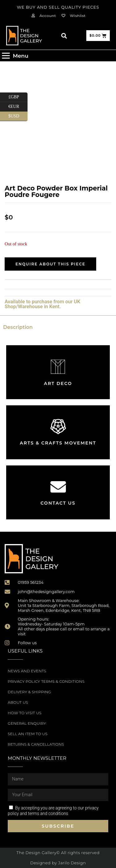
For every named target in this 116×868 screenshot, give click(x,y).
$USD (18, 116)
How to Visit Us (25, 713)
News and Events (27, 671)
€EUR (18, 107)
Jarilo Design (72, 863)
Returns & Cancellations (36, 744)
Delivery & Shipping (29, 692)
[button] (64, 36)
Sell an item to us (28, 734)
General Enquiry (27, 723)
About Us (18, 702)
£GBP (18, 97)
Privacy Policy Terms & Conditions (46, 681)
